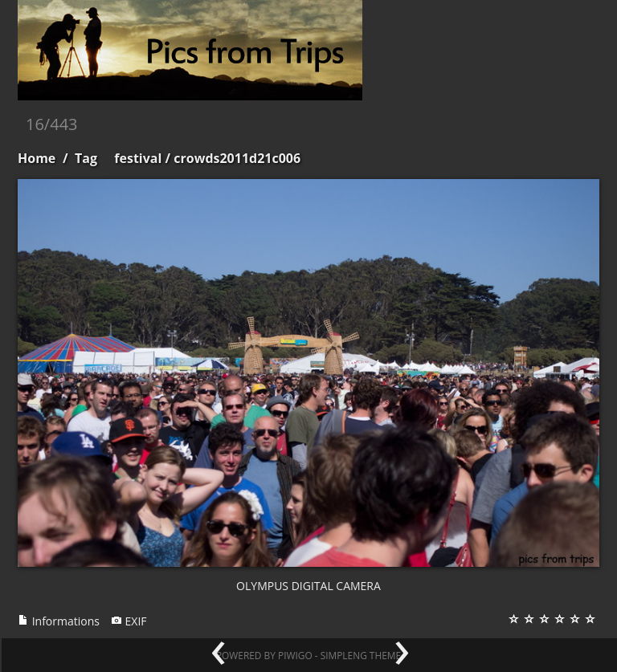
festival (138, 158)
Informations (59, 621)
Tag (86, 158)
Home (37, 158)
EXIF (129, 621)
